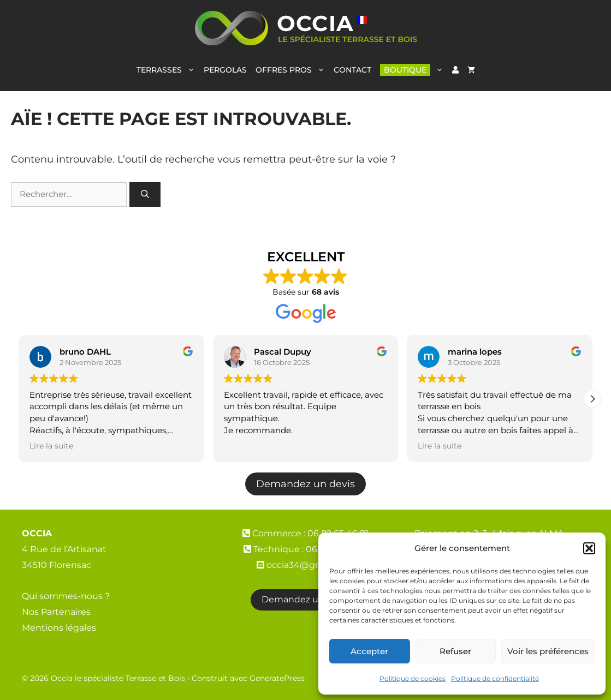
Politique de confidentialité (495, 678)
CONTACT (352, 70)
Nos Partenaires (56, 612)
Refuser (455, 651)
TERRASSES (168, 70)
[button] (589, 548)
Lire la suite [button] (51, 446)
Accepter (369, 651)
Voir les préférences (548, 651)
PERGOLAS (225, 70)
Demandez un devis (305, 484)
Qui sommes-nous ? (66, 596)
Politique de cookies (413, 678)
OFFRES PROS (292, 70)
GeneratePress (277, 678)
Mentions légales (59, 628)
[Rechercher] (145, 195)
